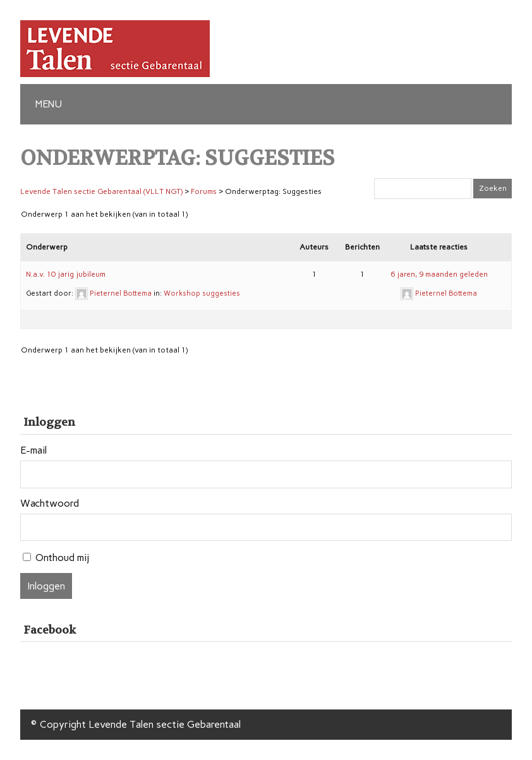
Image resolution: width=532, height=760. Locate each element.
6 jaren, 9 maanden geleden (439, 274)
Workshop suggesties (202, 293)
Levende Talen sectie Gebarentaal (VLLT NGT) (101, 191)
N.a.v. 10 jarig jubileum (66, 274)
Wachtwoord (50, 504)
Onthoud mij (62, 558)
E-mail (33, 450)
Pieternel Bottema (121, 293)
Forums (204, 191)
